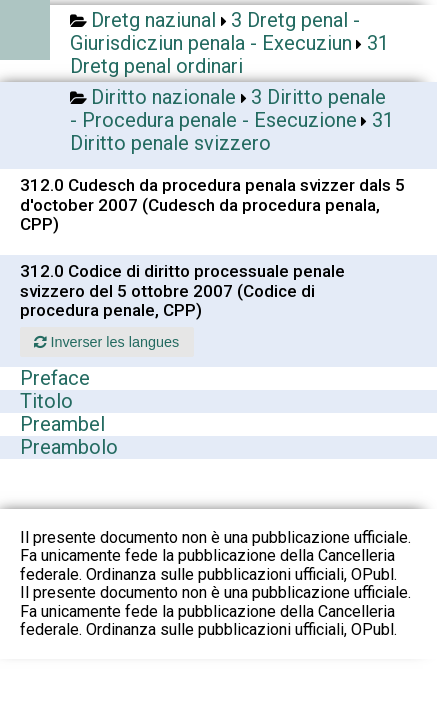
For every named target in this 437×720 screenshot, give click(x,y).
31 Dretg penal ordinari (229, 54)
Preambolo (69, 447)
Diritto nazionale (163, 97)
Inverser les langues (106, 342)
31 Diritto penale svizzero (232, 131)
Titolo (46, 401)
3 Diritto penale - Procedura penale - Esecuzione (228, 108)
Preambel (62, 424)
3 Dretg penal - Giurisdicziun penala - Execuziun (215, 31)
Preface (55, 378)
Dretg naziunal (153, 20)
